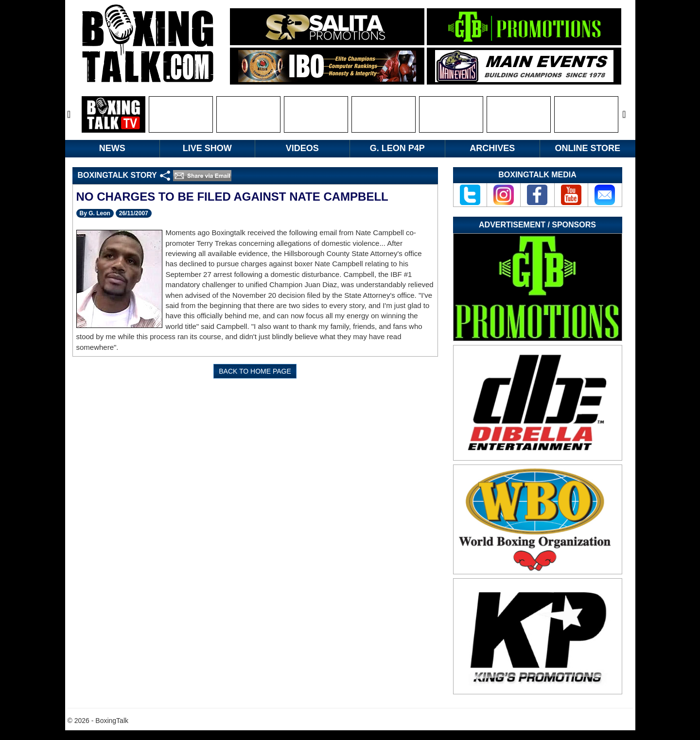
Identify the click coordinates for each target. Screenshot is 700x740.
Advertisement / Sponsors (537, 225)
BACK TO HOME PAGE (255, 371)
